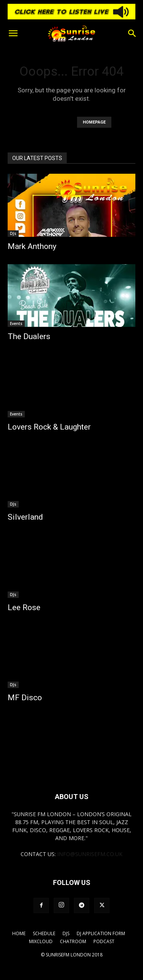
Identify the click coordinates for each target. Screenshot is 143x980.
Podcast (104, 941)
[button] (13, 33)
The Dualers (29, 336)
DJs (13, 233)
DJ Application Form (101, 933)
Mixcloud (41, 941)
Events (16, 323)
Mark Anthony (32, 246)
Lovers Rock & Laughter (49, 427)
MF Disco (25, 698)
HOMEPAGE (94, 122)
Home (19, 933)
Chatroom (73, 941)
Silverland (25, 517)
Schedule (44, 933)
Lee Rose (24, 607)
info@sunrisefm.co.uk (90, 854)
